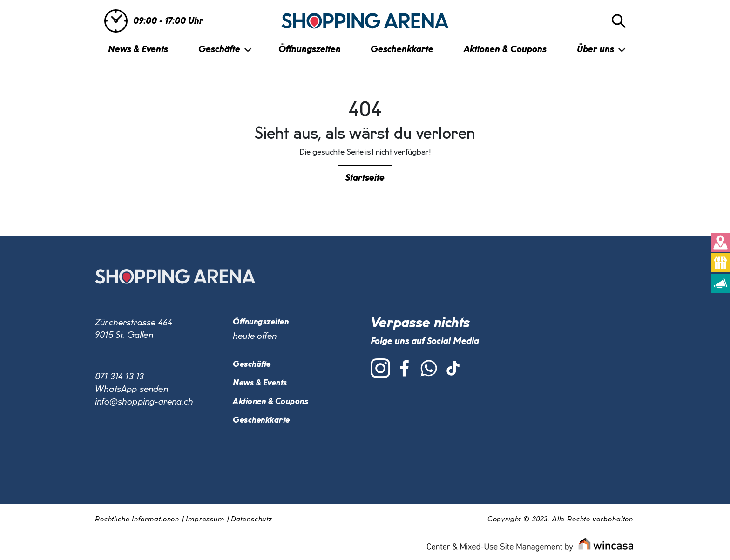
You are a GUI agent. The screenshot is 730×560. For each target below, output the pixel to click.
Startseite (365, 178)
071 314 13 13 (119, 377)
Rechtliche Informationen (137, 520)
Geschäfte (219, 49)
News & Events (138, 49)
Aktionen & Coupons (505, 49)
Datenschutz (251, 520)
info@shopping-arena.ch (144, 402)
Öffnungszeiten (310, 49)
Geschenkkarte (402, 49)
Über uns (595, 49)
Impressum (205, 520)
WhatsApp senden (132, 389)
